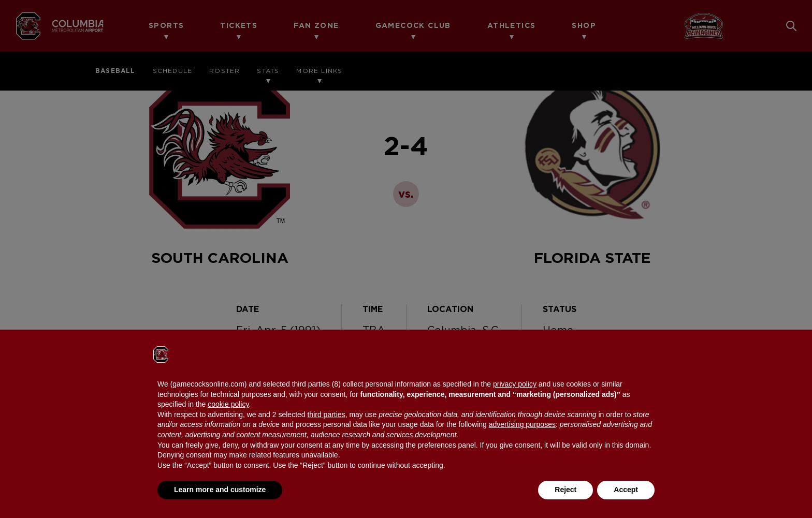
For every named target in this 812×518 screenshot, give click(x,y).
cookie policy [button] (228, 404)
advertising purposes (522, 424)
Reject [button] (565, 490)
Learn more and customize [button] (220, 490)
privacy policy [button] (515, 384)
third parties (326, 415)
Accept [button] (626, 490)
